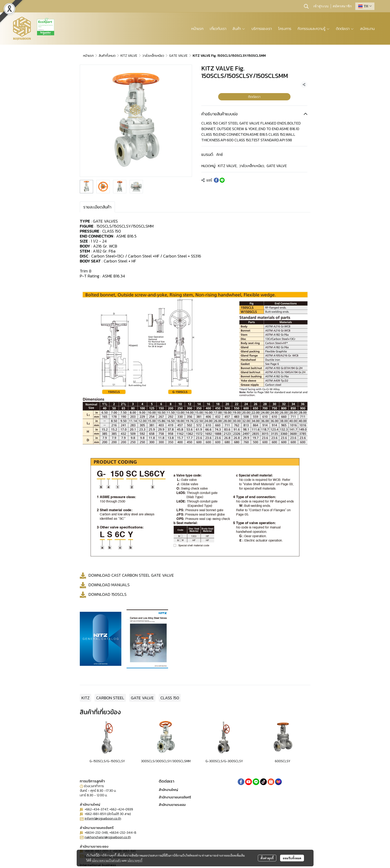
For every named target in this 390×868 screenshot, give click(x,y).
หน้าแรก (88, 55)
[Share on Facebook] (216, 180)
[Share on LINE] (222, 180)
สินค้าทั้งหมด (107, 55)
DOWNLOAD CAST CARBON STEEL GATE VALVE (131, 575)
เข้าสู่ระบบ (321, 6)
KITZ (86, 698)
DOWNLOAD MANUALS (109, 585)
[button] (306, 6)
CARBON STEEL (110, 698)
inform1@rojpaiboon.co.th (103, 818)
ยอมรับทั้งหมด (292, 858)
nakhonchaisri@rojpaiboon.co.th (108, 837)
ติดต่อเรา (254, 97)
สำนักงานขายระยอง (172, 805)
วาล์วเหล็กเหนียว (153, 55)
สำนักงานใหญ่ (168, 790)
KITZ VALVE (129, 55)
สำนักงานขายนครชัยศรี (175, 797)
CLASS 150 (170, 698)
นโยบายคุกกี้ (135, 860)
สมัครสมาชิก (342, 6)
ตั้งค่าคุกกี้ (267, 858)
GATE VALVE (178, 55)
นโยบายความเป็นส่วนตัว (106, 860)
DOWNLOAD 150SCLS (108, 594)
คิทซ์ (220, 155)
